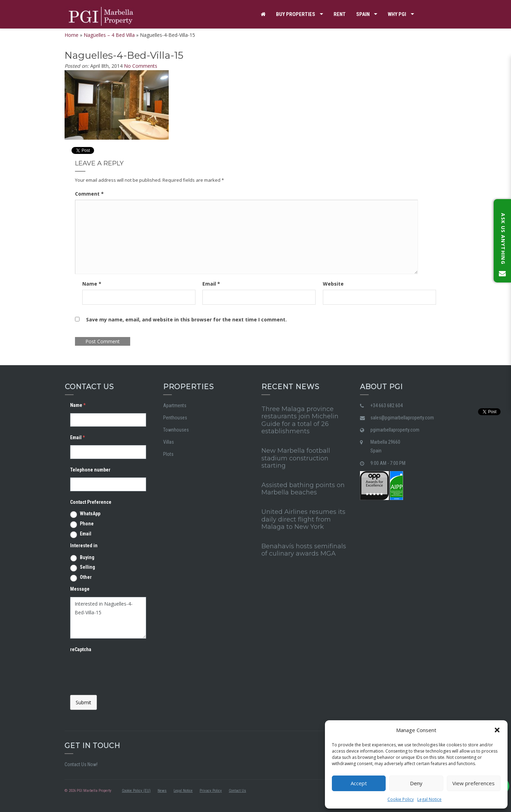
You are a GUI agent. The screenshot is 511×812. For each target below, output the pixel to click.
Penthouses (175, 418)
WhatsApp (90, 514)
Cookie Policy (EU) (136, 791)
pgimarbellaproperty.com (395, 430)
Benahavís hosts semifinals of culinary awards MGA (304, 550)
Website (333, 284)
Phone (87, 524)
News (162, 791)
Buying (87, 557)
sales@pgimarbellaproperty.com (402, 418)
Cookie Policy (401, 799)
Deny (416, 783)
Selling (87, 567)
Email (211, 284)
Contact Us (237, 791)
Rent (340, 14)
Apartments (175, 405)
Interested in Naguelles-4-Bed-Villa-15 (108, 618)
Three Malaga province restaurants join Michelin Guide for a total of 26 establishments (300, 420)
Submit (83, 702)
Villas (169, 442)
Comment (89, 194)
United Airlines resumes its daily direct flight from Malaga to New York (303, 519)
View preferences (474, 783)
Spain (363, 14)
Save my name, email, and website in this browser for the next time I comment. (186, 319)
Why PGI (397, 14)
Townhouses (176, 430)
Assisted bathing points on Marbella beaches (303, 489)
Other (86, 577)
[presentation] (123, 671)
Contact (272, 43)
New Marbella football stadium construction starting (296, 458)
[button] (497, 730)
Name (92, 284)
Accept (359, 783)
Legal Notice (429, 799)
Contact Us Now (81, 764)
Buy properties (296, 14)
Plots (168, 454)
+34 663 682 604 (387, 405)
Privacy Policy (211, 791)
